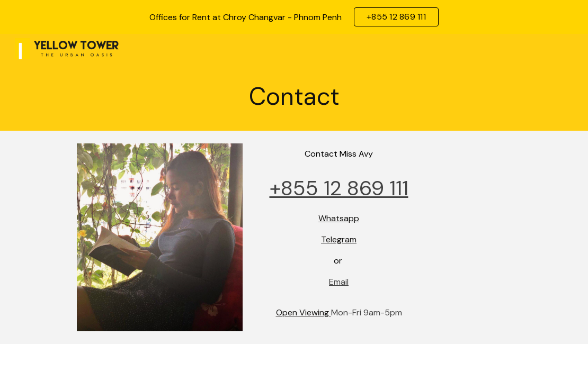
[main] (294, 97)
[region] (294, 17)
